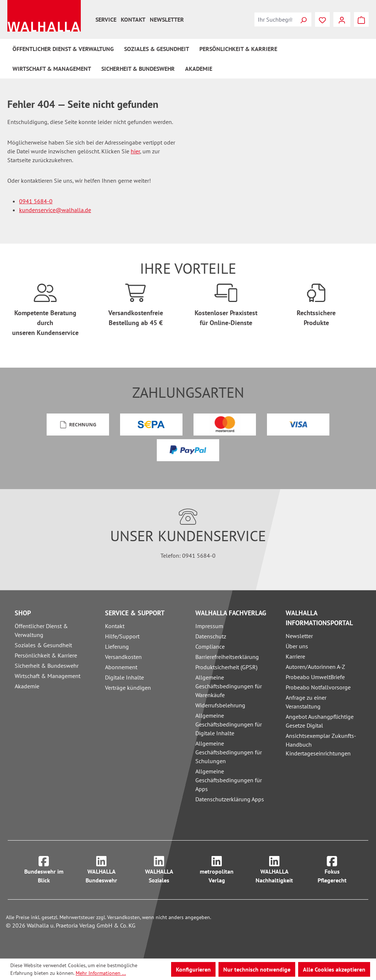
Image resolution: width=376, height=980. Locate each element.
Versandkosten (123, 657)
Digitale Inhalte (124, 677)
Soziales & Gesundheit (43, 645)
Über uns (297, 646)
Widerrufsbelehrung (220, 705)
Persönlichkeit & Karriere (46, 655)
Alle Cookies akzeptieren (334, 969)
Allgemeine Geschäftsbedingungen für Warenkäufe (229, 686)
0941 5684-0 (36, 201)
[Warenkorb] (361, 19)
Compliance (210, 646)
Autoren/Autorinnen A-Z (315, 667)
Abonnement (121, 667)
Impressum (209, 626)
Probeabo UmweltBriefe (315, 677)
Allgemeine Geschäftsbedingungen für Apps (229, 780)
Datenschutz (211, 636)
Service (106, 19)
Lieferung (117, 646)
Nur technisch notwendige (257, 969)
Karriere (295, 656)
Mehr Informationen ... (101, 973)
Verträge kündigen (128, 688)
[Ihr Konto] (342, 19)
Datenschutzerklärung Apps (230, 799)
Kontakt (133, 19)
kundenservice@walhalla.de (55, 210)
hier (135, 151)
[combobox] (275, 19)
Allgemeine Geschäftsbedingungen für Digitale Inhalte (229, 724)
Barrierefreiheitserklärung (227, 657)
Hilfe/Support (122, 636)
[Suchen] (303, 19)
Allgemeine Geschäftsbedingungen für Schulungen (229, 752)
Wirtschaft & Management (48, 676)
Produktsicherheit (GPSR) (226, 667)
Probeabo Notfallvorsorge (318, 687)
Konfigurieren (193, 969)
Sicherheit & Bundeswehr (47, 666)
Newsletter (167, 19)
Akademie (27, 686)
